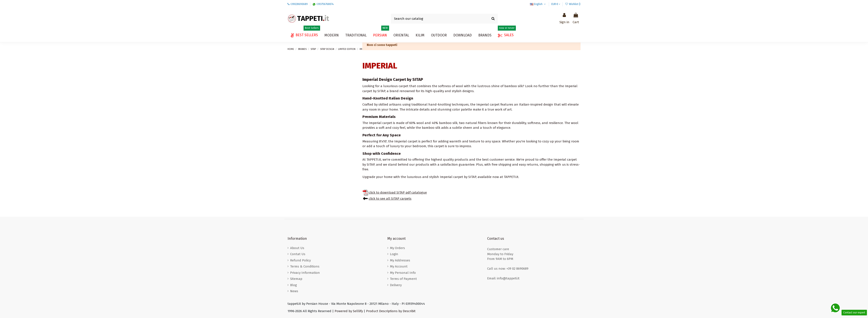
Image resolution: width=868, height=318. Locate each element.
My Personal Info (403, 273)
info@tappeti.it (508, 278)
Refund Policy (300, 260)
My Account (399, 266)
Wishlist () (573, 4)
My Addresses (400, 260)
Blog (293, 285)
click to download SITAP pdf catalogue (398, 192)
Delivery (396, 285)
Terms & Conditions (305, 266)
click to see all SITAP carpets (390, 199)
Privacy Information (305, 273)
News (294, 291)
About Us (297, 248)
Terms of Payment (403, 279)
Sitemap (296, 279)
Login (394, 254)
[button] (463, 35)
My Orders (397, 248)
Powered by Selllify (349, 311)
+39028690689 (299, 4)
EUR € (556, 4)
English (538, 4)
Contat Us (298, 254)
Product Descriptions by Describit (391, 311)
